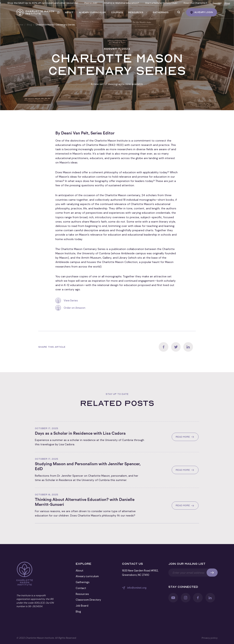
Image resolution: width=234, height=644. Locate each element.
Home (20, 25)
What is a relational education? (121, 3)
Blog (29, 25)
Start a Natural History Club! (161, 3)
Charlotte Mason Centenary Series (55, 25)
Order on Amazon (75, 308)
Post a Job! (90, 3)
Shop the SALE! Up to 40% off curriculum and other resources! (42, 3)
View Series (71, 301)
